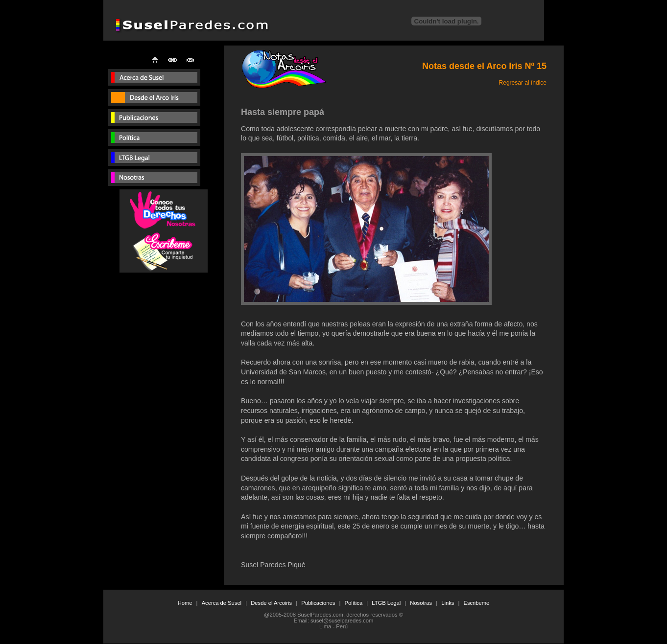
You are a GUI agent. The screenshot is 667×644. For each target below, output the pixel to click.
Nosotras (421, 603)
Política (353, 603)
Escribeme (476, 603)
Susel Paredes (154, 79)
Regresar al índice (523, 83)
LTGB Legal (386, 603)
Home (185, 603)
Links (448, 603)
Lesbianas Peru (154, 179)
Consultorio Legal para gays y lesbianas (154, 159)
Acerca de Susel (222, 603)
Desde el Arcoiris (271, 603)
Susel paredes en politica (154, 139)
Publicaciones (154, 119)
